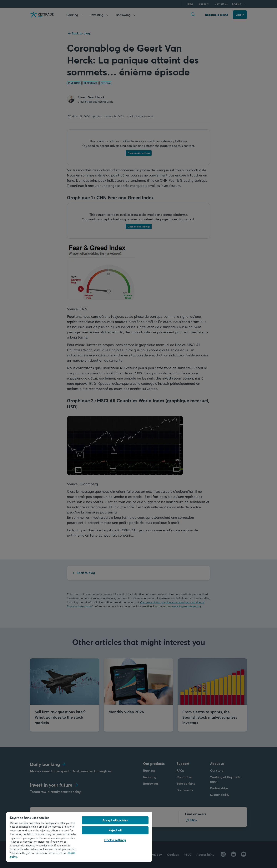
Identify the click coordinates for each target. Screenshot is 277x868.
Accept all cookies (115, 820)
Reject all (115, 830)
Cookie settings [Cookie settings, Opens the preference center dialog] (115, 840)
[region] (79, 837)
